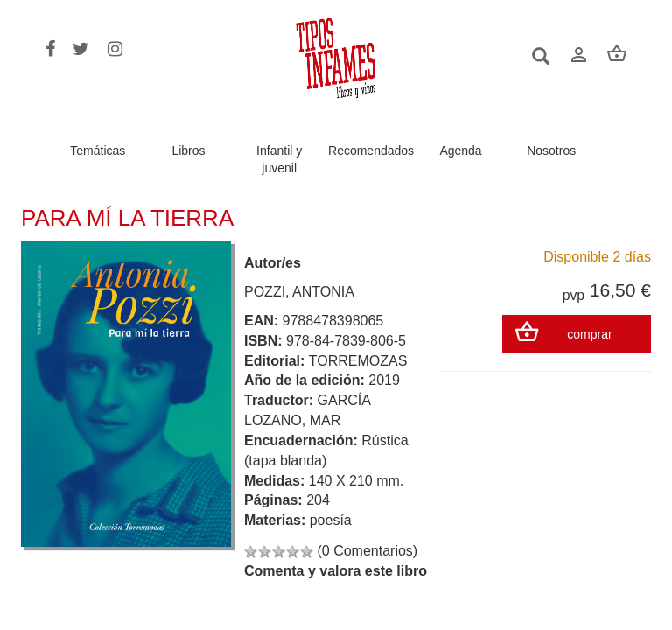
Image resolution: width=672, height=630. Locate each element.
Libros (188, 150)
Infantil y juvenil (279, 159)
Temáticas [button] (98, 150)
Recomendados (371, 150)
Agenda (460, 150)
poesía (331, 520)
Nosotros (551, 150)
